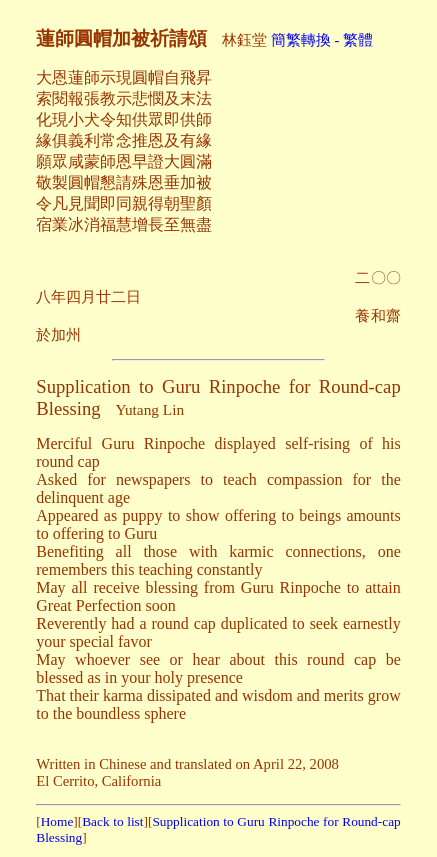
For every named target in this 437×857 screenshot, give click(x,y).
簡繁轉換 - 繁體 (322, 40)
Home (57, 821)
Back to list (112, 821)
